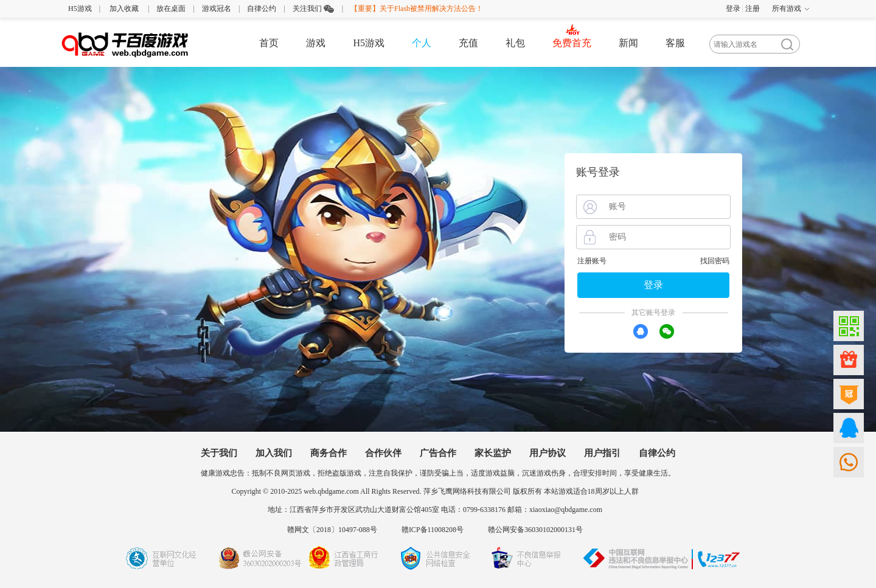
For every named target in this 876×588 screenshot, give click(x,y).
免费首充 (572, 43)
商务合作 (328, 453)
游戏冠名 (217, 9)
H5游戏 (80, 9)
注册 (753, 9)
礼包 (515, 43)
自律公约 (262, 9)
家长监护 (493, 453)
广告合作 (438, 453)
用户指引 (602, 453)
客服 (675, 43)
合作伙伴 (383, 453)
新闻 (628, 43)
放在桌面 (171, 9)
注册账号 (592, 261)
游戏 (316, 43)
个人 (422, 43)
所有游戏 (787, 9)
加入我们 (274, 453)
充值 (468, 43)
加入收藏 (124, 9)
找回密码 (715, 261)
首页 (269, 43)
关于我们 (219, 453)
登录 (733, 9)
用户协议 (547, 453)
